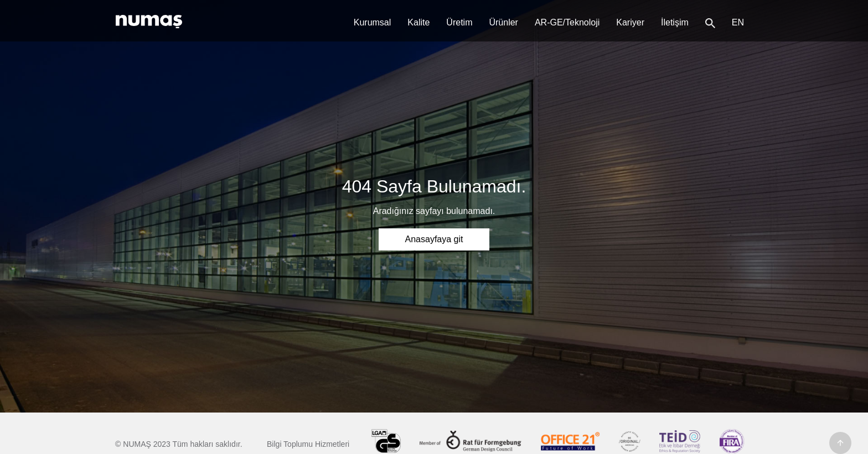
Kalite (418, 22)
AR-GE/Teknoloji (567, 22)
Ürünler (503, 22)
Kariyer (630, 22)
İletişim (675, 22)
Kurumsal (373, 22)
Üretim (459, 22)
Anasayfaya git (434, 239)
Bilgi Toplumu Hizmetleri (308, 444)
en (738, 22)
